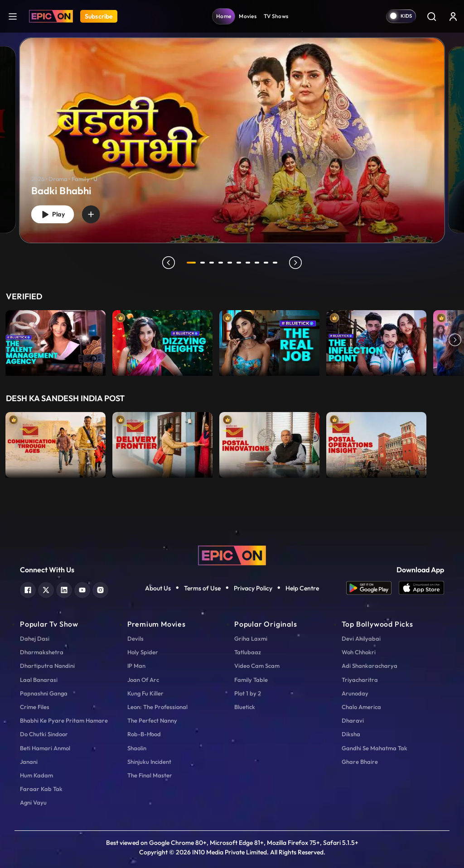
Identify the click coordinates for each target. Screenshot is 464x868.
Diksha (351, 734)
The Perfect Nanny (152, 720)
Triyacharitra (360, 680)
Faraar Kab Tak (41, 789)
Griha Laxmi (251, 638)
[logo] (232, 555)
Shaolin (137, 748)
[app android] (372, 588)
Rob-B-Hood (144, 734)
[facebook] (28, 589)
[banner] (232, 140)
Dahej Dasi (35, 638)
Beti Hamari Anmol (45, 748)
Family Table (251, 680)
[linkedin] (64, 589)
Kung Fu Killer (145, 693)
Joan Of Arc (143, 680)
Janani (29, 762)
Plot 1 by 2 (248, 693)
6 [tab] (240, 263)
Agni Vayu (33, 802)
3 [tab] (213, 263)
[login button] (453, 16)
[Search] (431, 16)
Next (455, 341)
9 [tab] (267, 263)
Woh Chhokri (359, 652)
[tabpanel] (232, 133)
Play (54, 213)
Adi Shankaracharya (370, 666)
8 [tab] (258, 263)
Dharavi (353, 720)
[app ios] (421, 588)
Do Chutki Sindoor (44, 734)
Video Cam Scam (257, 666)
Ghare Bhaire (360, 762)
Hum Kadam (36, 775)
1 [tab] (191, 263)
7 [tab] (249, 263)
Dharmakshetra (42, 652)
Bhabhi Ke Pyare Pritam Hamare (64, 720)
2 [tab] (204, 263)
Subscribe (99, 16)
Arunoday (355, 693)
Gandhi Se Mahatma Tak (375, 748)
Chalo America (361, 707)
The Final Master (150, 775)
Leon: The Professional (157, 707)
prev (167, 263)
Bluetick (245, 707)
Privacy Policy (253, 588)
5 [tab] (231, 263)
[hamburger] (13, 16)
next (297, 263)
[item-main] (56, 341)
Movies (248, 16)
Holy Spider (143, 652)
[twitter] (46, 589)
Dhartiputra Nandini (47, 666)
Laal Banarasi (39, 680)
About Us (158, 588)
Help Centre (302, 588)
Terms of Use (202, 588)
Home (224, 16)
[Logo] (51, 16)
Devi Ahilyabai (361, 638)
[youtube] (82, 589)
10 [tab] (276, 263)
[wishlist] (96, 213)
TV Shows (276, 16)
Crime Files (35, 707)
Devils (135, 638)
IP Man (136, 666)
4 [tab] (222, 263)
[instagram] (100, 589)
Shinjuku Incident (149, 762)
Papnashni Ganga (44, 693)
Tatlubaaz (248, 652)
